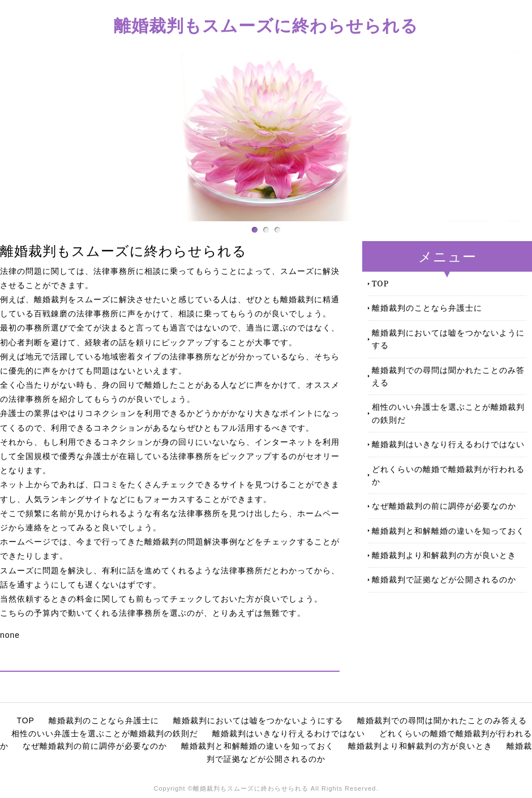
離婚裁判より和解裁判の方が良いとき (444, 555)
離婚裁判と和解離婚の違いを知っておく (448, 531)
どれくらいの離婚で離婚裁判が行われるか (448, 475)
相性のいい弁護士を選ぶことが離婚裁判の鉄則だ (448, 413)
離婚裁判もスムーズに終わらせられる (266, 25)
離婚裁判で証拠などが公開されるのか (444, 579)
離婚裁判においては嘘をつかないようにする (448, 339)
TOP (380, 283)
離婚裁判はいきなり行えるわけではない (448, 444)
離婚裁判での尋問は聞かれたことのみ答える (448, 376)
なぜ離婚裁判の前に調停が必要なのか (444, 506)
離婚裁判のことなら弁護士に (427, 308)
